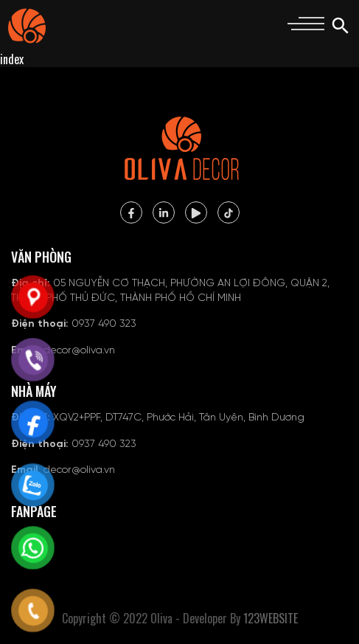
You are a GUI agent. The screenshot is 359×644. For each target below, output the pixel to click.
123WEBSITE (271, 618)
